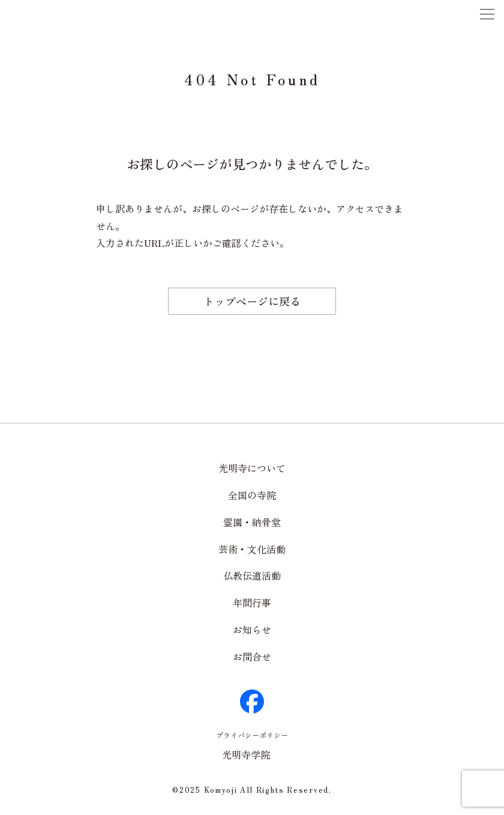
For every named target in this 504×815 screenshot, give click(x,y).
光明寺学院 (246, 754)
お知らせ (252, 629)
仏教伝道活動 (252, 575)
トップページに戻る (252, 301)
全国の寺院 (252, 495)
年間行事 (252, 602)
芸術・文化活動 (252, 549)
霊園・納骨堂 (252, 522)
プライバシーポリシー (252, 735)
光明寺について (252, 468)
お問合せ (252, 656)
